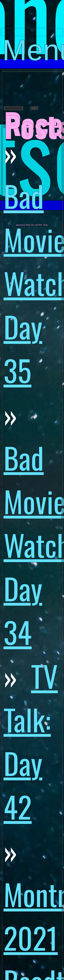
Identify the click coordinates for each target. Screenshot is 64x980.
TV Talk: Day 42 (31, 741)
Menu (32, 35)
